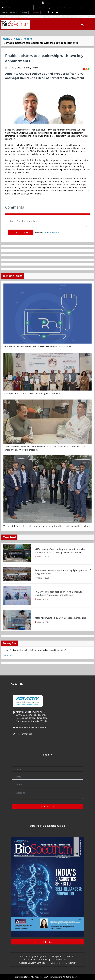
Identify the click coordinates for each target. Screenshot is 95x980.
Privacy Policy (59, 960)
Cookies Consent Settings (32, 963)
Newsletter (39, 8)
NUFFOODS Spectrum (35, 960)
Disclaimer (71, 963)
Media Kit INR (62, 8)
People (28, 39)
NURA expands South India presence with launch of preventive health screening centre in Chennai (60, 551)
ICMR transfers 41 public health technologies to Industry (32, 393)
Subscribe (24, 12)
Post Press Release (75, 8)
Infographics (50, 8)
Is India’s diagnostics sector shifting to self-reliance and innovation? (35, 650)
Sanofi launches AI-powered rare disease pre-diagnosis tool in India (37, 346)
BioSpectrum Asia (61, 957)
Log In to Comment (21, 232)
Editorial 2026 (25, 8)
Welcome (8, 8)
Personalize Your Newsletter (10, 12)
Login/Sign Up (35, 12)
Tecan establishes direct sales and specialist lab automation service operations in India (47, 526)
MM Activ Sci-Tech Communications (47, 977)
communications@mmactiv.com (31, 727)
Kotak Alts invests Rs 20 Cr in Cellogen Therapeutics (60, 618)
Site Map (55, 963)
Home (6, 39)
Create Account (52, 232)
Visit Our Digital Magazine (33, 957)
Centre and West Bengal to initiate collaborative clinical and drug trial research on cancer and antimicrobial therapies (44, 448)
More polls (8, 655)
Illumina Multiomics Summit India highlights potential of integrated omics (63, 572)
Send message (48, 806)
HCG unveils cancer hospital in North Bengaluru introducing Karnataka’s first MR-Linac (59, 593)
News (17, 39)
